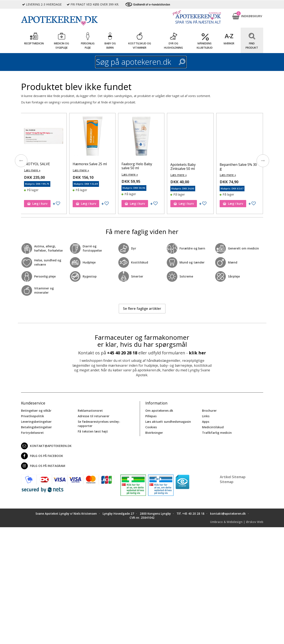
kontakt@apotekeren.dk (46, 446)
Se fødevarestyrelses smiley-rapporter (99, 424)
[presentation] (21, 161)
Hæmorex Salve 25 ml (105, 164)
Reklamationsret (90, 411)
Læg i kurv (53, 204)
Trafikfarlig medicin (217, 433)
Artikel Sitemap (233, 477)
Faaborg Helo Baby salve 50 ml (152, 166)
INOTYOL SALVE (52, 164)
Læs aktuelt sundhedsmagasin (168, 422)
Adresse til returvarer (94, 416)
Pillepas (151, 416)
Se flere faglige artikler (142, 309)
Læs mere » (48, 170)
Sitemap (227, 482)
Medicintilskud (213, 427)
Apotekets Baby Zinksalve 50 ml (199, 167)
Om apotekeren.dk (159, 411)
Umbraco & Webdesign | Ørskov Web (237, 522)
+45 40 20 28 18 (122, 353)
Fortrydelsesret (32, 433)
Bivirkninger (154, 433)
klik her (197, 353)
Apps (206, 422)
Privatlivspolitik (32, 416)
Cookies (151, 427)
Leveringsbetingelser (36, 422)
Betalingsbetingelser (36, 427)
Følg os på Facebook (42, 456)
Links (206, 416)
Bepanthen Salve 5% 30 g (254, 167)
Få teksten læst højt (93, 431)
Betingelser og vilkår (36, 411)
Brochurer (209, 411)
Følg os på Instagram (43, 466)
